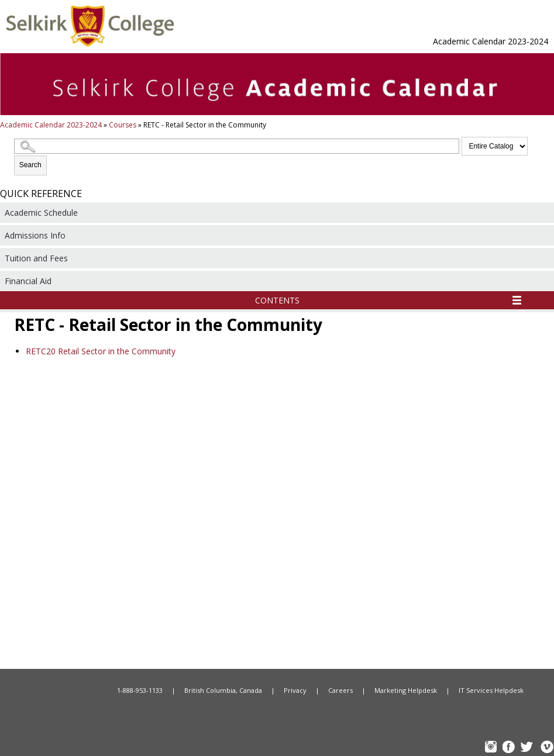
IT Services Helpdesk (491, 690)
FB (510, 748)
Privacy (295, 690)
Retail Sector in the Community (101, 351)
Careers (340, 690)
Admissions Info (35, 235)
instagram (492, 748)
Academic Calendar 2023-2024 (51, 125)
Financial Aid (28, 281)
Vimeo (546, 748)
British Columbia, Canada (223, 690)
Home (47, 691)
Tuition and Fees (36, 258)
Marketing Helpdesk (406, 690)
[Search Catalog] (237, 146)
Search (30, 165)
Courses (123, 125)
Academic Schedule (41, 213)
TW (528, 748)
